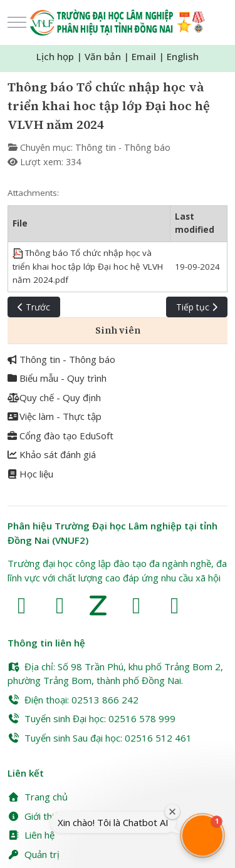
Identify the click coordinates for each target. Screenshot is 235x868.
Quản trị (34, 854)
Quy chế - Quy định (54, 397)
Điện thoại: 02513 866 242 (73, 700)
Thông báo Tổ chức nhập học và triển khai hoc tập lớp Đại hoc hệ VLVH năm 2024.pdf (88, 266)
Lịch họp (55, 56)
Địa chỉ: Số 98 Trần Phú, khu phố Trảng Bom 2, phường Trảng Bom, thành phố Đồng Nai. (115, 674)
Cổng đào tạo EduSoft (60, 436)
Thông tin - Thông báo (123, 147)
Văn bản (103, 56)
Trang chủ (38, 797)
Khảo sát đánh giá (52, 454)
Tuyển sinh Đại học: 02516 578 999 (91, 718)
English (183, 56)
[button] (202, 835)
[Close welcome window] (172, 811)
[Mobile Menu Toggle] (17, 23)
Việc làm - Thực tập (55, 416)
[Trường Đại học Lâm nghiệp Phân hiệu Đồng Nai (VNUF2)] (118, 23)
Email (144, 56)
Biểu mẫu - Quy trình (57, 378)
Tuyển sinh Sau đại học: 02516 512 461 (100, 738)
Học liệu (30, 474)
